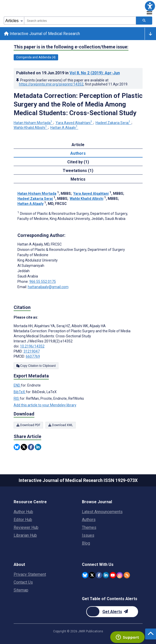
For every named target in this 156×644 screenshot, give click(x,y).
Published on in (68, 73)
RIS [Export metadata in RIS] (17, 398)
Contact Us (23, 582)
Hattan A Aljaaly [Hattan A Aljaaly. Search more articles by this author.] (64, 128)
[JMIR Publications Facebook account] (99, 575)
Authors (89, 520)
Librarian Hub (25, 535)
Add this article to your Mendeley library (45, 405)
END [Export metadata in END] (17, 385)
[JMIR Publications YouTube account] (113, 575)
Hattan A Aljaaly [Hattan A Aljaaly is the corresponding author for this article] (40, 244)
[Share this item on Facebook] (31, 447)
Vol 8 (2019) (95, 73)
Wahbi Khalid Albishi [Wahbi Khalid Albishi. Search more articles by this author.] (31, 128)
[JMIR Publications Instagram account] (120, 575)
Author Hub (23, 512)
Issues (88, 535)
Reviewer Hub (26, 527)
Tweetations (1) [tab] (78, 171)
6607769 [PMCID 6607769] (33, 356)
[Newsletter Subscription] (112, 612)
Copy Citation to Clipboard (36, 366)
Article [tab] (78, 145)
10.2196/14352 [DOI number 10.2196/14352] (32, 346)
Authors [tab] (78, 153)
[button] (150, 6)
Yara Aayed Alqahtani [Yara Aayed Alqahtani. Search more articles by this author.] (74, 123)
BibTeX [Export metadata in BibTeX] (20, 392)
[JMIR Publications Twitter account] (92, 575)
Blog (86, 543)
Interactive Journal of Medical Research (42, 34)
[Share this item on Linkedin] (38, 447)
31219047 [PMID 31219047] (32, 351)
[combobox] (80, 21)
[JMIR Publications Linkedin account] (106, 575)
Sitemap (21, 590)
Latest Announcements (102, 512)
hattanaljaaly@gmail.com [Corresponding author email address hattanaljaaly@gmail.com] (48, 287)
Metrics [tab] (78, 179)
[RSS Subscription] (127, 575)
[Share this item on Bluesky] (17, 447)
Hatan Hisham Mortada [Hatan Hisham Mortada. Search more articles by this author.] (33, 123)
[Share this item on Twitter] (24, 447)
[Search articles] (144, 21)
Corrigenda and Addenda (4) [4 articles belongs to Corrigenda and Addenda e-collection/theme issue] (36, 57)
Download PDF (28, 425)
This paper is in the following (71, 47)
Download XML (61, 425)
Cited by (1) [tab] (78, 162)
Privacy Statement (30, 574)
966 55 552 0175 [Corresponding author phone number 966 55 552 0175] (43, 282)
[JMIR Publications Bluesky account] (85, 575)
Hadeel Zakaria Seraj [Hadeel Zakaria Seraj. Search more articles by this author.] (113, 123)
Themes (89, 527)
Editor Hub (23, 520)
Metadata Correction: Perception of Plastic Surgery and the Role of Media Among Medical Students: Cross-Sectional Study (78, 104)
